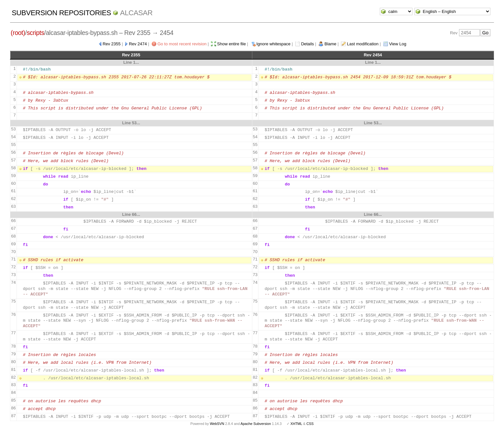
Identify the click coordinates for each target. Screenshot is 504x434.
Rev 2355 (112, 44)
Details (308, 44)
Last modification (363, 44)
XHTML (296, 424)
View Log (398, 44)
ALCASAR (136, 13)
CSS (310, 424)
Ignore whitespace (274, 44)
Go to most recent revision (182, 44)
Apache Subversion (256, 424)
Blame (330, 44)
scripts (36, 33)
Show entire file (231, 44)
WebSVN (217, 424)
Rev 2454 (373, 55)
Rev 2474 (138, 44)
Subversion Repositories (61, 13)
